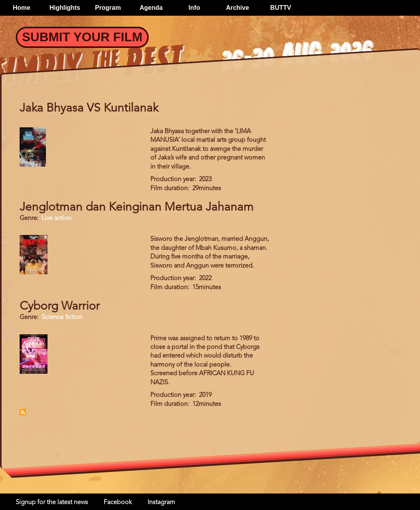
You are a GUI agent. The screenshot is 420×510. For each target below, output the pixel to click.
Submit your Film (82, 37)
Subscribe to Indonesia (23, 412)
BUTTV (280, 8)
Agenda (151, 8)
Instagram (161, 503)
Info (194, 8)
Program (108, 8)
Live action (57, 218)
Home (22, 8)
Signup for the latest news (52, 503)
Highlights (65, 8)
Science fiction (62, 317)
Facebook (118, 503)
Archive (238, 8)
